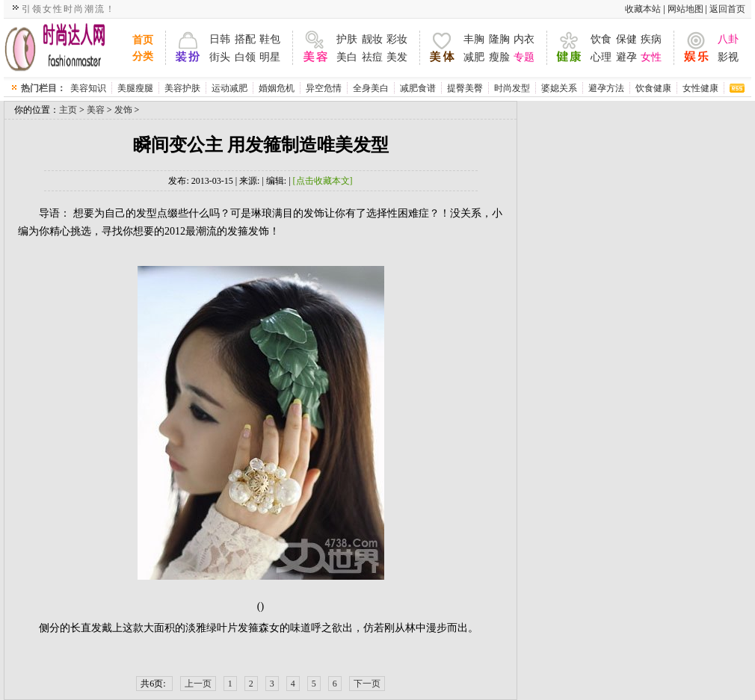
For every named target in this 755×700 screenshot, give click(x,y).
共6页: (154, 684)
